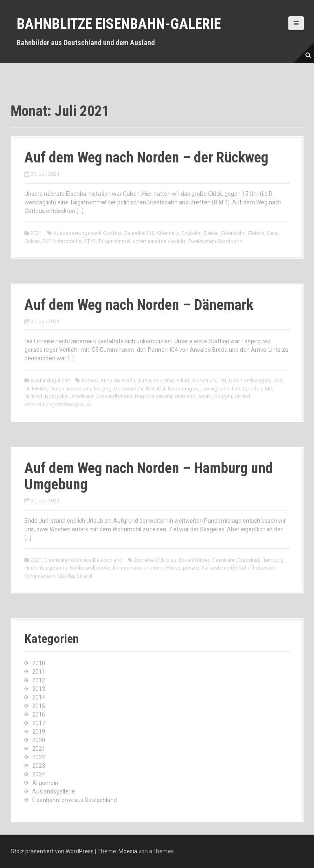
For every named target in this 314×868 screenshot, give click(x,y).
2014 (39, 697)
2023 (39, 766)
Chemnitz (168, 233)
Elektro (256, 233)
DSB (278, 380)
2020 (39, 740)
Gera (272, 233)
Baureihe (164, 380)
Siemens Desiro (193, 396)
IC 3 (150, 389)
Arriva (144, 380)
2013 (39, 689)
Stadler (66, 576)
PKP (46, 241)
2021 (36, 233)
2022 (39, 757)
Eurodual (249, 560)
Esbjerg (103, 389)
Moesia (128, 851)
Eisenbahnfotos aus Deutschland (83, 560)
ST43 (90, 241)
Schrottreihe (67, 241)
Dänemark (205, 380)
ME (268, 389)
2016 (39, 715)
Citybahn (191, 233)
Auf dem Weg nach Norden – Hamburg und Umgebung (149, 476)
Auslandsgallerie (50, 380)
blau (171, 560)
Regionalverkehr (154, 396)
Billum (183, 380)
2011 (39, 672)
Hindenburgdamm (46, 568)
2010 (39, 663)
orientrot (153, 568)
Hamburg (272, 560)
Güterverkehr (129, 389)
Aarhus (89, 380)
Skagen (223, 396)
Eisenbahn (233, 233)
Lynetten (253, 389)
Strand (242, 396)
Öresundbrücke (114, 396)
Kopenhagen (183, 389)
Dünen (57, 389)
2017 (39, 723)
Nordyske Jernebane (69, 396)
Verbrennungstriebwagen (54, 404)
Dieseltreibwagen (249, 380)
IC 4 (161, 389)
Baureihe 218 (139, 233)
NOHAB (33, 396)
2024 (39, 774)
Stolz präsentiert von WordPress (52, 851)
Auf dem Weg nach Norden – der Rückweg (146, 158)
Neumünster (127, 568)
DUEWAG (36, 389)
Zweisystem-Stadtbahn (215, 241)
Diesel (211, 233)
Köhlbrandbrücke (90, 568)
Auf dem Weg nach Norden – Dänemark (139, 305)
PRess (173, 568)
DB (223, 380)
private (191, 568)
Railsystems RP (219, 568)
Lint (236, 389)
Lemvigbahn (215, 389)
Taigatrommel (114, 241)
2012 (39, 680)
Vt (89, 404)
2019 (39, 732)
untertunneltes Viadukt (159, 241)
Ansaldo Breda (118, 380)
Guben (32, 241)
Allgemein (45, 783)
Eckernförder (194, 560)
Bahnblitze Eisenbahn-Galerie (119, 24)
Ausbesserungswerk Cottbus (87, 233)
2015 (39, 706)
